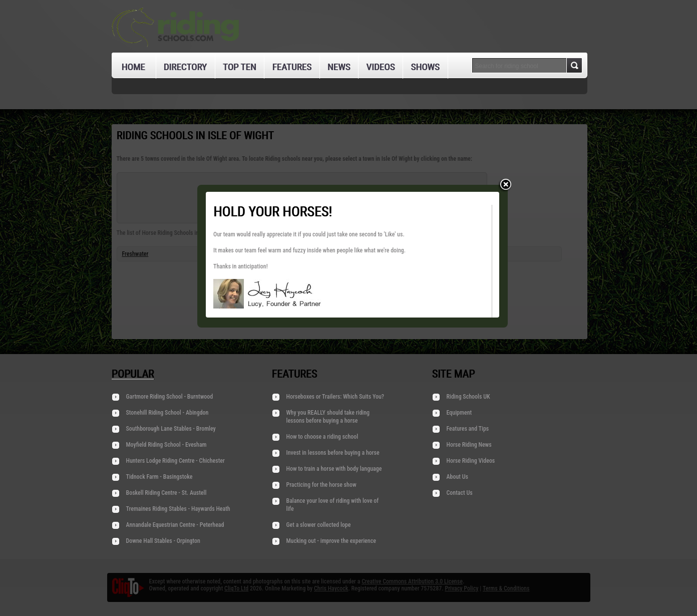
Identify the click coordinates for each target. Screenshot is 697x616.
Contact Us (460, 493)
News (339, 67)
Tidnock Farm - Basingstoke (159, 477)
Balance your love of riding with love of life (333, 505)
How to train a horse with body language (334, 469)
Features (291, 67)
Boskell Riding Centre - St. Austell (166, 493)
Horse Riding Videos (471, 461)
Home (133, 67)
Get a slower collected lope (319, 525)
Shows (425, 67)
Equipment (459, 413)
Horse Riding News (469, 445)
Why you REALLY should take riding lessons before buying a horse (328, 417)
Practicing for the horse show (321, 485)
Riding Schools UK (468, 397)
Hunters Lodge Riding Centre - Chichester (176, 461)
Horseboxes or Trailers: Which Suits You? (335, 397)
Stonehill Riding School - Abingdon (167, 413)
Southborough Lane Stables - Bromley (171, 429)
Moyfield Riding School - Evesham (166, 445)
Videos (380, 67)
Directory (185, 67)
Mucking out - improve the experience (331, 541)
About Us (457, 477)
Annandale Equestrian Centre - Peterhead (175, 525)
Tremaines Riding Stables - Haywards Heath (178, 509)
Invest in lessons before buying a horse (333, 453)
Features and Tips (468, 429)
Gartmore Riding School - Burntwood (170, 397)
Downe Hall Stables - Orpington (163, 541)
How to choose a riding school (322, 437)
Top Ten (240, 67)
